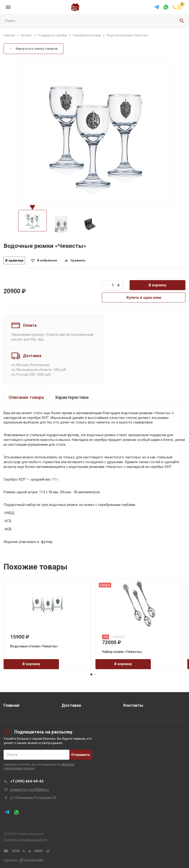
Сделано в (24, 861)
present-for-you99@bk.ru (29, 790)
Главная (11, 705)
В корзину (157, 285)
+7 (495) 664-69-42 (27, 781)
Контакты (133, 705)
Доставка (71, 705)
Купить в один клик (144, 298)
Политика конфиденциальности (25, 840)
